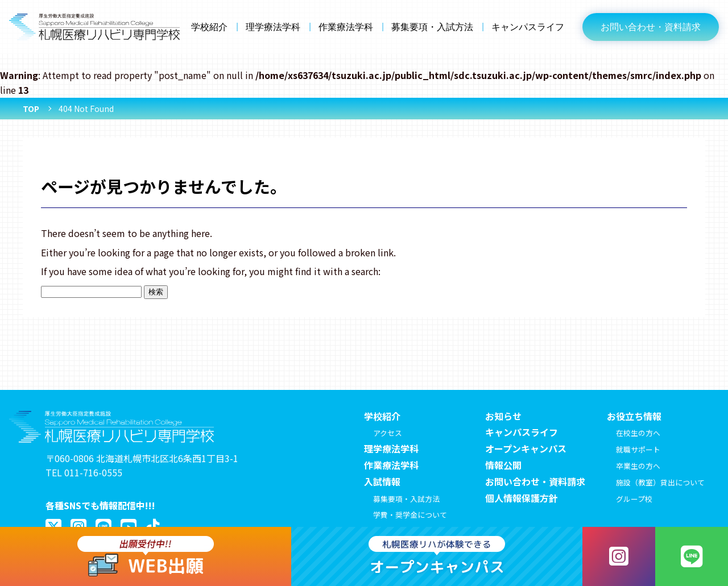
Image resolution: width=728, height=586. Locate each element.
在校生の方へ (638, 433)
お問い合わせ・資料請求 (535, 481)
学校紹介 (209, 27)
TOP (31, 109)
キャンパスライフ (528, 27)
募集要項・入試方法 (432, 27)
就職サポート (638, 449)
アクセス (388, 433)
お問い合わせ (651, 27)
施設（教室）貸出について (660, 482)
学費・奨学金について (410, 515)
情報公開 (503, 465)
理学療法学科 (273, 27)
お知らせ (503, 416)
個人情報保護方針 (522, 498)
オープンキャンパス (526, 448)
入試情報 (382, 481)
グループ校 (634, 499)
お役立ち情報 (634, 416)
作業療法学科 (346, 27)
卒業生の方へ (638, 466)
